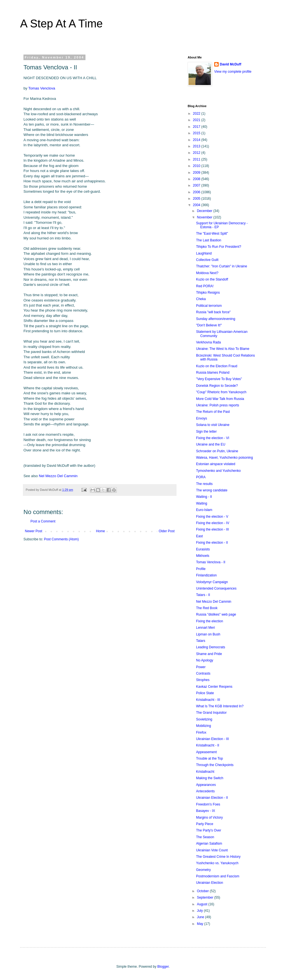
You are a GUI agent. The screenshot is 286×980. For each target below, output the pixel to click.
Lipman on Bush (208, 634)
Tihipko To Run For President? (219, 247)
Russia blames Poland (213, 373)
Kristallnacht (205, 772)
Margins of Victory (209, 818)
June (201, 917)
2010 (197, 166)
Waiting (202, 503)
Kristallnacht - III (208, 700)
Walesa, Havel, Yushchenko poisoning (224, 458)
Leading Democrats (211, 647)
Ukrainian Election (210, 883)
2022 (197, 114)
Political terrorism (209, 306)
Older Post (167, 531)
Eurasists (203, 549)
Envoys (202, 418)
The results (204, 484)
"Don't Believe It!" (209, 325)
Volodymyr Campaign (212, 582)
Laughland (204, 253)
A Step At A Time (61, 23)
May (201, 924)
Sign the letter (206, 432)
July (200, 911)
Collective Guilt (207, 260)
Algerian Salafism (209, 844)
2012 (197, 153)
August (203, 904)
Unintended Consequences (216, 588)
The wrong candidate (212, 490)
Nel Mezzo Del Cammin (58, 476)
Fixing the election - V (212, 517)
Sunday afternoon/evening (216, 319)
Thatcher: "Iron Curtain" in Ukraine (222, 266)
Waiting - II (204, 497)
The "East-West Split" (212, 234)
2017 (197, 127)
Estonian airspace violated (216, 464)
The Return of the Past (213, 412)
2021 (197, 120)
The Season (205, 837)
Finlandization (206, 575)
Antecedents (205, 791)
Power (201, 667)
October (203, 891)
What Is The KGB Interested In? (220, 706)
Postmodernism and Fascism (218, 876)
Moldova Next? (207, 273)
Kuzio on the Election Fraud (217, 366)
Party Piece (205, 824)
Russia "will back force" (213, 312)
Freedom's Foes (208, 804)
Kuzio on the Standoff (212, 279)
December (205, 211)
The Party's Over (209, 830)
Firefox (201, 732)
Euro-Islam (204, 510)
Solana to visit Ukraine (213, 425)
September (206, 897)
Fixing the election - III (212, 529)
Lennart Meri (205, 628)
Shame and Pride (209, 654)
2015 (197, 133)
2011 (197, 159)
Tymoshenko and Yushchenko (218, 471)
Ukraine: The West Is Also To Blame (223, 349)
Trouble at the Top (209, 758)
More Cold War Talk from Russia (220, 399)
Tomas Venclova (42, 88)
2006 (197, 192)
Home (101, 531)
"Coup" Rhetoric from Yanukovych (221, 392)
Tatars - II (203, 595)
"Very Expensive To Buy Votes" (219, 379)
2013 (197, 146)
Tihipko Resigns (208, 293)
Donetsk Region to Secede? (217, 386)
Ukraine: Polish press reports (218, 405)
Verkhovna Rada (208, 342)
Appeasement (206, 752)
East (199, 536)
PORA (201, 477)
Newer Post (34, 531)
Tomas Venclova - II (211, 562)
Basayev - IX (206, 811)
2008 (197, 179)
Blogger (163, 967)
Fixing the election (210, 621)
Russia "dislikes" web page (216, 614)
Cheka (201, 299)
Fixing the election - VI (213, 438)
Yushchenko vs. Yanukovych (217, 863)
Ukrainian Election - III (212, 739)
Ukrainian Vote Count (212, 850)
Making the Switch (210, 778)
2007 (197, 185)
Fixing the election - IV (213, 523)
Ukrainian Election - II (212, 798)
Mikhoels (203, 556)
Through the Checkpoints (215, 765)
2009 (197, 173)
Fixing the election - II (212, 543)
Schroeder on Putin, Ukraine (217, 451)
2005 (197, 199)
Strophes (203, 680)
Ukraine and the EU (211, 444)
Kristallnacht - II (208, 745)
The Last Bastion (209, 240)
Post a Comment (43, 521)
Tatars (201, 641)
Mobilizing (203, 726)
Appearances (206, 785)
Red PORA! (205, 286)
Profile (201, 569)
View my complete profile (233, 72)
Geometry (203, 870)
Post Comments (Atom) (61, 539)
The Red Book (207, 608)
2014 (197, 140)
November (205, 217)
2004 (197, 205)
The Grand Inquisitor (211, 713)
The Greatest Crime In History (218, 857)
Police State (205, 693)
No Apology (205, 660)
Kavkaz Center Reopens (214, 687)
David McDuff (231, 64)
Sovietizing (204, 719)
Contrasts (203, 673)
